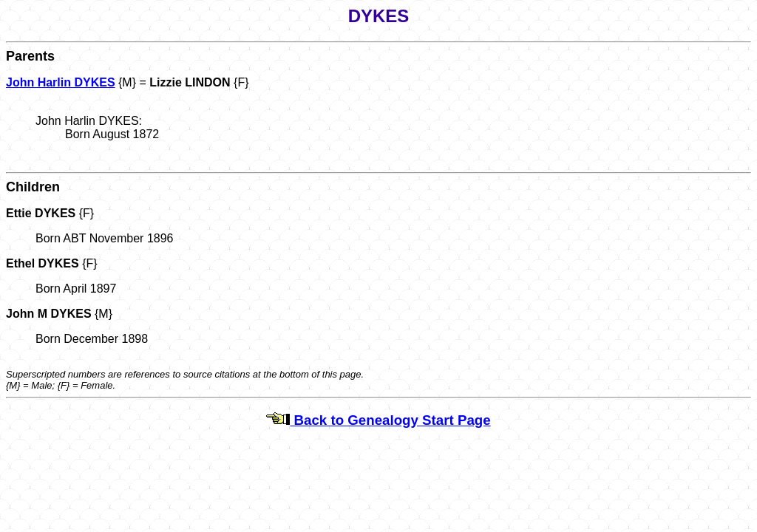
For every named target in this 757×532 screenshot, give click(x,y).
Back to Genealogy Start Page (378, 420)
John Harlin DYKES (61, 82)
